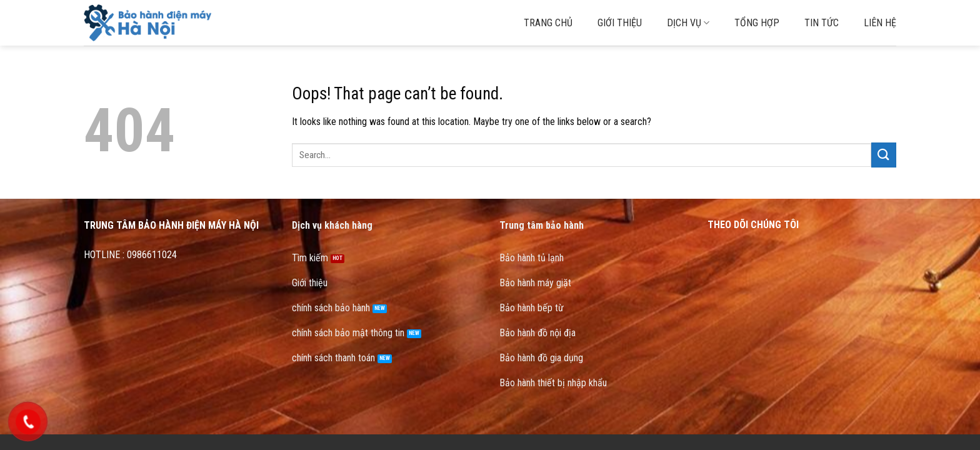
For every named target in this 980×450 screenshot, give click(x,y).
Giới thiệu (620, 23)
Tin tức (822, 23)
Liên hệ (880, 23)
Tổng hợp (757, 23)
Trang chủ (548, 23)
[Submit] (884, 155)
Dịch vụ (688, 23)
